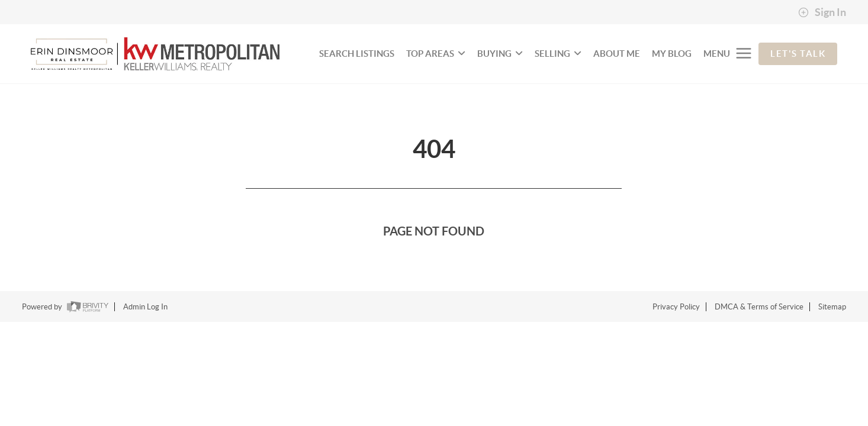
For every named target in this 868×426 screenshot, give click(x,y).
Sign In (822, 12)
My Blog (672, 54)
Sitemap (832, 307)
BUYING (500, 54)
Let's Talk (798, 54)
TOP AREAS (436, 54)
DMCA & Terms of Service (759, 307)
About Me (617, 54)
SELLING (558, 54)
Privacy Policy (676, 307)
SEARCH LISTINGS (357, 54)
